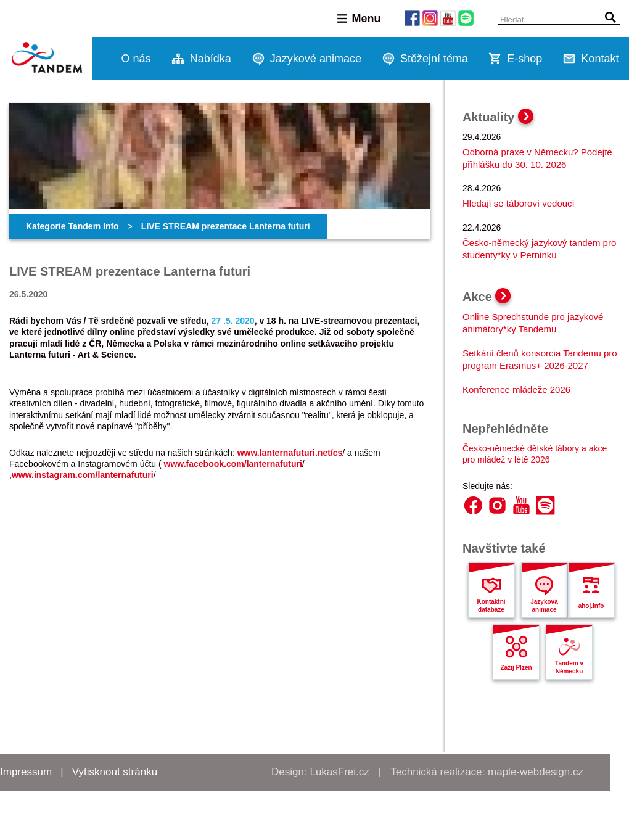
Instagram (497, 505)
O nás (136, 59)
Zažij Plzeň (516, 668)
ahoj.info (591, 606)
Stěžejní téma (434, 59)
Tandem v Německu (569, 667)
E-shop (524, 59)
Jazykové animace (316, 59)
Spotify (545, 505)
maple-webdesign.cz (536, 772)
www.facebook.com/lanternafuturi (233, 464)
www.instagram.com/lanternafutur (81, 475)
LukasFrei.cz (339, 772)
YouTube (521, 505)
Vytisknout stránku (115, 772)
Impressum (26, 772)
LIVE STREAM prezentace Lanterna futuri (226, 226)
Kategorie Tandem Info (72, 226)
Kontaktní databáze (491, 606)
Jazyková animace (544, 606)
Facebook (473, 505)
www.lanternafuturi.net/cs (290, 453)
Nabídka (211, 59)
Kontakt (600, 59)
